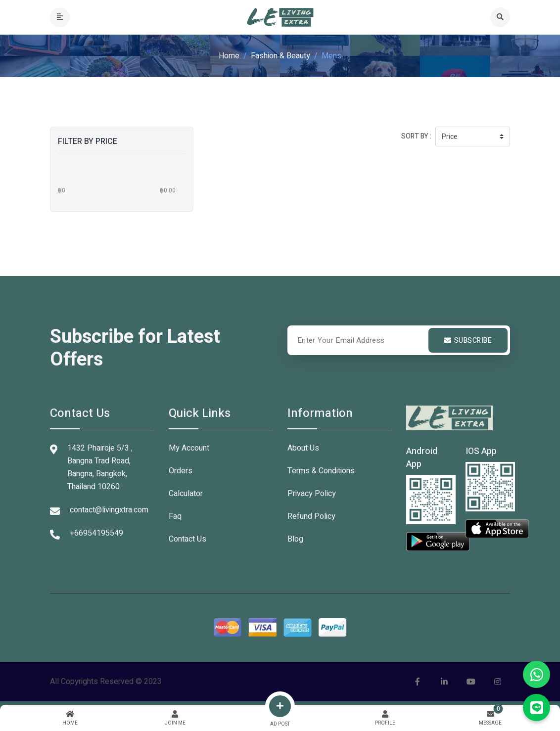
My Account (189, 448)
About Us (303, 448)
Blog (295, 539)
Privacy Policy (312, 494)
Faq (175, 516)
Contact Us (187, 539)
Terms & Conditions (321, 471)
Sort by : (416, 136)
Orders (181, 471)
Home (229, 56)
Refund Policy (311, 516)
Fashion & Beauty (280, 56)
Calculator (186, 494)
